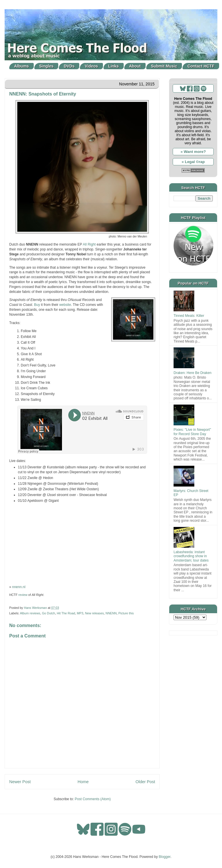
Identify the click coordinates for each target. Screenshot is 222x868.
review (23, 595)
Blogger (165, 857)
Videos (91, 66)
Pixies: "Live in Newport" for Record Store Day (192, 432)
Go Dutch (48, 613)
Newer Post (20, 782)
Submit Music (164, 66)
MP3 (80, 613)
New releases (94, 613)
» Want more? (193, 152)
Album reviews (30, 613)
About (135, 66)
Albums (21, 66)
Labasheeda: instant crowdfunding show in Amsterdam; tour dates (191, 556)
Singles (46, 66)
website (65, 305)
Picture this (126, 613)
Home (83, 782)
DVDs (69, 66)
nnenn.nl (19, 587)
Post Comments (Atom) (93, 799)
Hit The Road (66, 613)
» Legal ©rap (193, 162)
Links (113, 66)
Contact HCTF (201, 66)
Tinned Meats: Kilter (189, 316)
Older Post (145, 782)
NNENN (111, 613)
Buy (37, 305)
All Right (89, 244)
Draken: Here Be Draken (192, 373)
